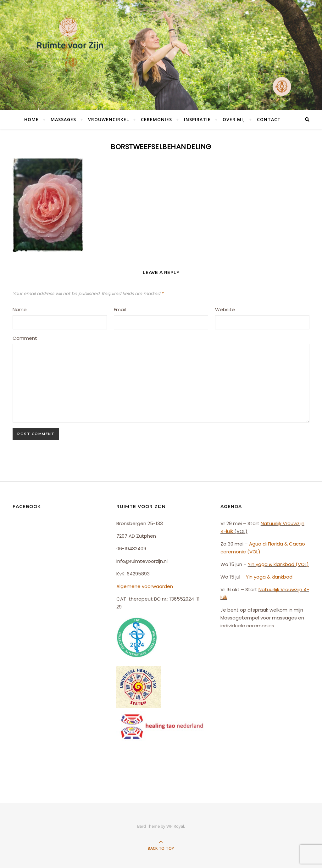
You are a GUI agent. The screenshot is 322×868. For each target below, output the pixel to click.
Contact (269, 119)
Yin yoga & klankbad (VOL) (278, 564)
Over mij (234, 119)
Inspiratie (197, 119)
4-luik (227, 531)
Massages (63, 119)
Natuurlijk (271, 523)
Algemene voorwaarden (145, 586)
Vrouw (289, 523)
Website (225, 309)
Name (20, 309)
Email (120, 309)
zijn (301, 523)
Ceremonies (156, 119)
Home (31, 119)
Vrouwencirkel (108, 119)
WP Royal (175, 826)
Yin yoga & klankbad (269, 577)
